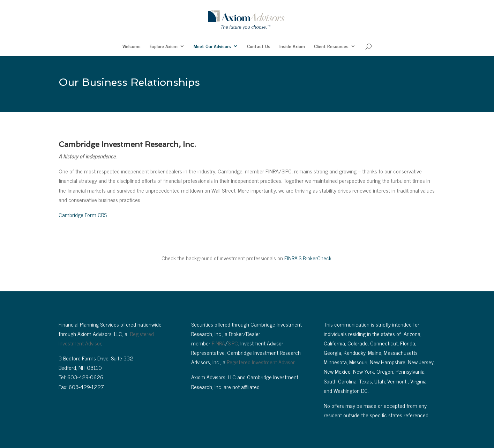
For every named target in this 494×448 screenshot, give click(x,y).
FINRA (218, 343)
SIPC (233, 343)
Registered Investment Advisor (261, 362)
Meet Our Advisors (212, 47)
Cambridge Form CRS (83, 215)
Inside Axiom (292, 47)
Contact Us (259, 47)
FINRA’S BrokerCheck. (308, 258)
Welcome (132, 47)
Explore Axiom (164, 47)
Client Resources (331, 47)
